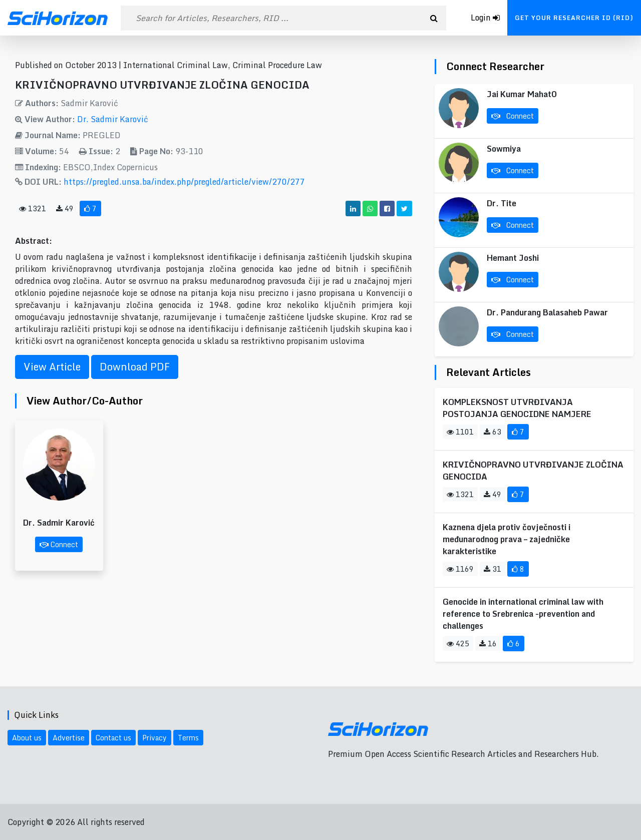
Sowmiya (504, 149)
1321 (33, 208)
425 (458, 644)
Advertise (69, 738)
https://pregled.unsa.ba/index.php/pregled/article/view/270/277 (184, 182)
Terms (188, 738)
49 (65, 208)
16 (488, 644)
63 (493, 432)
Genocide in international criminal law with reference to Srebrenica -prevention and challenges (523, 614)
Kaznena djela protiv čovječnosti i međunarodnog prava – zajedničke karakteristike (507, 539)
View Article (52, 367)
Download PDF (135, 367)
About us (27, 738)
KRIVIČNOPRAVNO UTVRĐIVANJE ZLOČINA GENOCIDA (533, 471)
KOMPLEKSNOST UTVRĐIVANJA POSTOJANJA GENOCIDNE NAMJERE (517, 408)
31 (493, 569)
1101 (460, 432)
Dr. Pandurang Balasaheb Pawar (547, 312)
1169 (460, 569)
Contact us (113, 738)
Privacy (154, 738)
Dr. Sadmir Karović (113, 119)
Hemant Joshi (513, 258)
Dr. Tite (502, 203)
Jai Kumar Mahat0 (522, 94)
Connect (59, 544)
